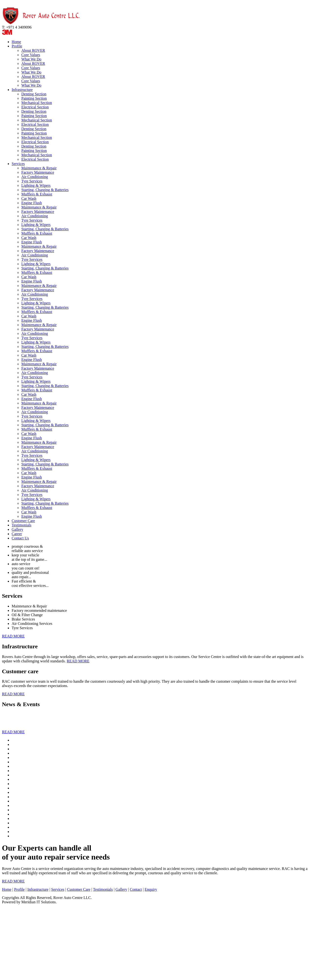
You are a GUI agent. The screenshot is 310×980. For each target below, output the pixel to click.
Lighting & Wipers (36, 185)
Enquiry (151, 889)
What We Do (31, 59)
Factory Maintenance (38, 172)
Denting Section (34, 94)
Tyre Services (32, 181)
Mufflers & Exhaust (37, 194)
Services (18, 164)
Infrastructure (22, 90)
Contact (136, 889)
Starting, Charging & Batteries (45, 190)
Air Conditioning (35, 177)
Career (17, 534)
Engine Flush (32, 203)
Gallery (17, 529)
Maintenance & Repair (39, 168)
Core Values (31, 55)
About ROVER (33, 50)
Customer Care (23, 521)
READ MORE (13, 636)
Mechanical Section (37, 103)
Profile (17, 46)
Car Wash (29, 198)
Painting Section (34, 98)
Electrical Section (35, 107)
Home (16, 42)
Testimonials (22, 525)
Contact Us (20, 538)
